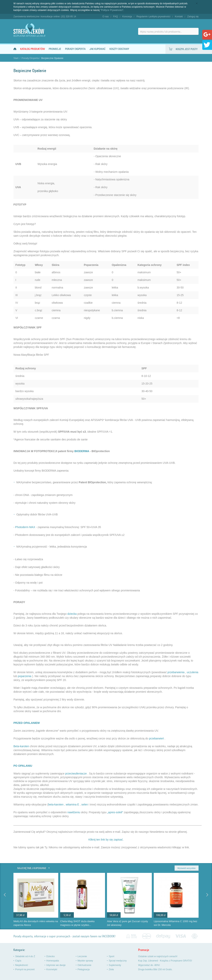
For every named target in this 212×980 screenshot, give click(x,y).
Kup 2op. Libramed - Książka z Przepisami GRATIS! (165, 961)
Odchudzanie (84, 965)
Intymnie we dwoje (56, 965)
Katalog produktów (33, 49)
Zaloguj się (193, 17)
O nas (106, 17)
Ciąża (18, 961)
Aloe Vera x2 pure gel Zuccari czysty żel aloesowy (127, 923)
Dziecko (51, 956)
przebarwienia (176, 672)
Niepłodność (22, 965)
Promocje (55, 49)
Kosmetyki (52, 969)
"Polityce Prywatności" (112, 10)
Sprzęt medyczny (118, 961)
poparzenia (25, 676)
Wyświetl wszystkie (187, 868)
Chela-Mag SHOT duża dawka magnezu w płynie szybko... (77, 923)
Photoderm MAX (25, 527)
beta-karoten (56, 804)
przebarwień (156, 738)
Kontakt (179, 17)
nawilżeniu (74, 812)
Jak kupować (98, 49)
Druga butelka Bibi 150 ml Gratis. (155, 969)
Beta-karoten (21, 746)
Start (16, 58)
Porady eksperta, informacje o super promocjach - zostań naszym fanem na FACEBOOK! (64, 936)
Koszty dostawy (119, 49)
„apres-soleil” (115, 812)
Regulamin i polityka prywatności (153, 17)
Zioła (111, 969)
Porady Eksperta (75, 49)
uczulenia (192, 672)
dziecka (72, 614)
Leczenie (82, 956)
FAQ (116, 17)
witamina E (72, 804)
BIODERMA (82, 451)
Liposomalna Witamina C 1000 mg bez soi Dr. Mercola (175, 923)
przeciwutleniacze (76, 774)
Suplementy (115, 965)
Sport (112, 956)
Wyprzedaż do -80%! (149, 965)
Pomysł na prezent (25, 969)
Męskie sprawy (85, 961)
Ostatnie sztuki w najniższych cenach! (158, 956)
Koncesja (127, 17)
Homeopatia (53, 961)
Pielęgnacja (84, 969)
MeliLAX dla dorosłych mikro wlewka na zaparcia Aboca (36, 923)
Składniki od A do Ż (25, 956)
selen (85, 804)
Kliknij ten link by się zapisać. (106, 840)
